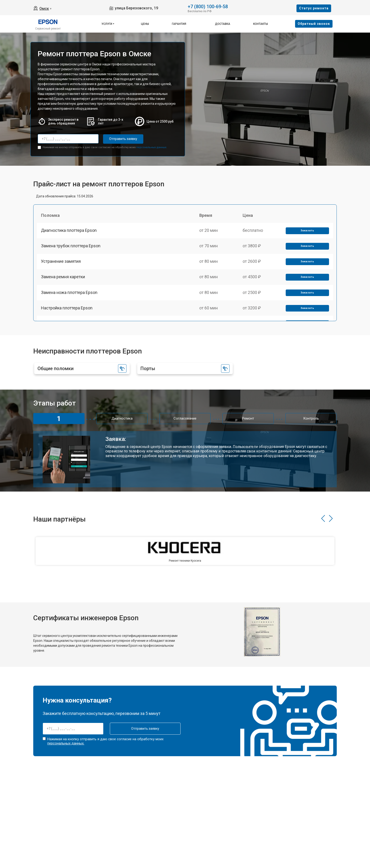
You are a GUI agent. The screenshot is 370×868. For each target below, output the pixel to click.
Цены (145, 24)
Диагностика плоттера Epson (69, 231)
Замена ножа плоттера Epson (70, 296)
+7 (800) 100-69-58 (208, 6)
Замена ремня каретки (63, 280)
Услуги (107, 24)
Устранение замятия (61, 264)
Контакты (261, 24)
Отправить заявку (122, 139)
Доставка (223, 24)
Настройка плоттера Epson (67, 313)
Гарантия (179, 24)
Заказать (307, 231)
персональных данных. (152, 147)
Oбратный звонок (314, 24)
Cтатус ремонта (314, 8)
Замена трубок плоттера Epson (71, 247)
